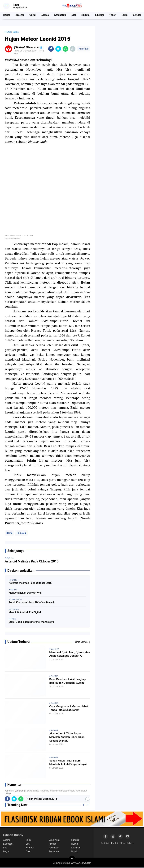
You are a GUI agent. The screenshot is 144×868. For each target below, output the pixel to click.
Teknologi (22, 533)
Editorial (75, 840)
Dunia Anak (54, 840)
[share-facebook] (51, 49)
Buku (126, 16)
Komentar (84, 49)
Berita (7, 16)
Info (5, 848)
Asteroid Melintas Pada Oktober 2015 (30, 583)
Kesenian (76, 848)
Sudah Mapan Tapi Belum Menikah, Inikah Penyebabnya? (68, 766)
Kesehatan (61, 16)
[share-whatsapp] (65, 49)
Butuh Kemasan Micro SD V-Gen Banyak (32, 603)
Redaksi (105, 843)
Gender (138, 16)
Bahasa (55, 649)
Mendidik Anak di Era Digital (25, 613)
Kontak (115, 843)
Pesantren (54, 852)
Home (8, 32)
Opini (33, 16)
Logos (6, 852)
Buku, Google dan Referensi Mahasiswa (31, 622)
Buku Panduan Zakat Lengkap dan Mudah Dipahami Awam (64, 684)
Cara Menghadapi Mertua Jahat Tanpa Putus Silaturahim (68, 711)
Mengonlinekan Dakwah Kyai (25, 593)
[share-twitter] (58, 49)
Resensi (20, 16)
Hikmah (52, 844)
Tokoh (114, 16)
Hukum (86, 16)
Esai (74, 16)
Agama (46, 16)
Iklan (130, 843)
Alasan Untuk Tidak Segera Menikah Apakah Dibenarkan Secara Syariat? (69, 738)
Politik (74, 852)
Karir (123, 843)
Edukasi (100, 16)
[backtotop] (72, 859)
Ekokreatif (8, 844)
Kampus (30, 848)
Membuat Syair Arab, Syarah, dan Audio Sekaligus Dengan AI (70, 657)
